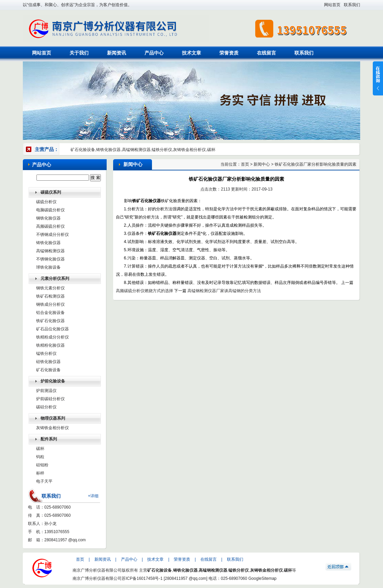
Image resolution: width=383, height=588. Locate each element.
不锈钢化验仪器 (50, 259)
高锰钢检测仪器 (50, 251)
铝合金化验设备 (50, 313)
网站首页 (332, 5)
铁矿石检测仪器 (50, 296)
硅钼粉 (42, 465)
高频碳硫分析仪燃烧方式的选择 (144, 291)
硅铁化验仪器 (48, 362)
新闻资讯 (117, 53)
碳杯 (40, 449)
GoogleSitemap (263, 578)
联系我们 (352, 5)
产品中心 (154, 53)
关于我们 (79, 53)
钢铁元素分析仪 (50, 288)
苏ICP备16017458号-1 (142, 578)
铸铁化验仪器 (48, 243)
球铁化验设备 (48, 267)
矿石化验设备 (48, 370)
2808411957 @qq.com (65, 540)
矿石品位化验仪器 (52, 329)
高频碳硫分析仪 (50, 226)
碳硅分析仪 (46, 407)
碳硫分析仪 (46, 202)
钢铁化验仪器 (48, 218)
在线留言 (266, 53)
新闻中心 (262, 164)
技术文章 (191, 53)
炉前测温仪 (46, 391)
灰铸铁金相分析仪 (52, 428)
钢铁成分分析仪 (50, 304)
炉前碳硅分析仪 (50, 399)
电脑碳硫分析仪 (50, 210)
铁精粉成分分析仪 (52, 337)
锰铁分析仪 (46, 353)
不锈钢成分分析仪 (52, 235)
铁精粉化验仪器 (50, 345)
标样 (40, 473)
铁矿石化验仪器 (50, 321)
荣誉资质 (229, 53)
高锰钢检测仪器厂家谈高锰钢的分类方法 (224, 291)
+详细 (93, 496)
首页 (245, 164)
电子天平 (44, 481)
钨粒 (40, 457)
